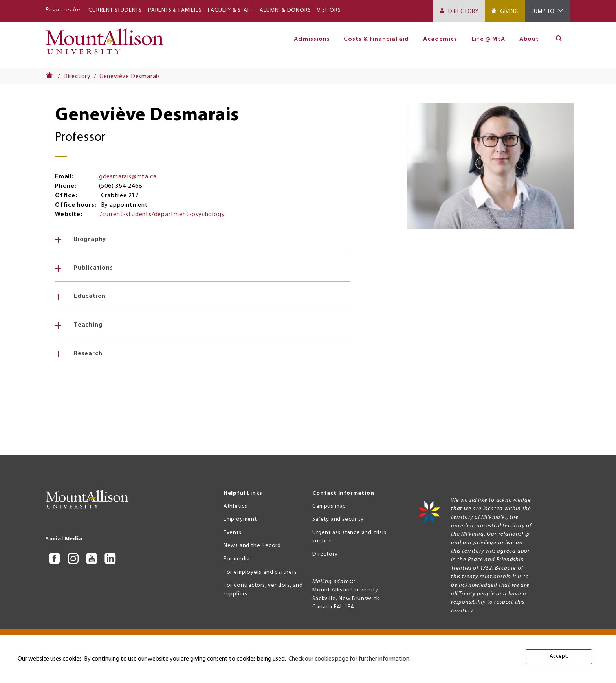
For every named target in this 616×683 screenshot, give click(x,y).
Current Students (115, 10)
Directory (463, 12)
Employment (240, 519)
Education (90, 296)
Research (88, 354)
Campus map (329, 506)
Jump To (544, 12)
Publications (93, 268)
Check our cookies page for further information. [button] (349, 659)
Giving (510, 12)
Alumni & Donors (285, 10)
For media (237, 559)
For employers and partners (260, 572)
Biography (90, 239)
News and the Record (252, 546)
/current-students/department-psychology (162, 215)
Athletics (236, 506)
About (529, 39)
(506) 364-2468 (120, 186)
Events (233, 533)
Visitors (329, 10)
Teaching (88, 325)
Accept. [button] (559, 656)
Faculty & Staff (231, 10)
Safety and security (338, 519)
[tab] (203, 239)
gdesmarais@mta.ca (128, 177)
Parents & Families (175, 10)
